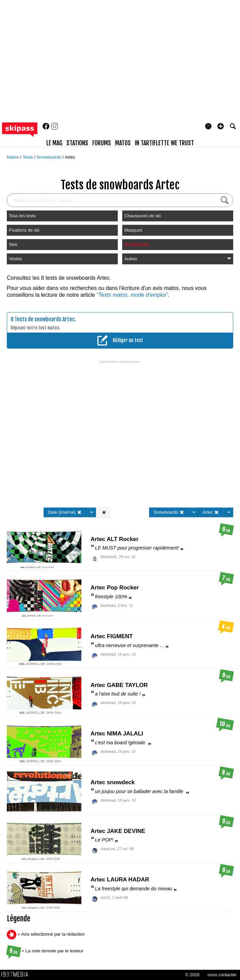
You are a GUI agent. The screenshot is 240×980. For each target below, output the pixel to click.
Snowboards (49, 157)
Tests (28, 157)
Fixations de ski (24, 230)
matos (123, 143)
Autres (178, 259)
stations (77, 143)
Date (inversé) (65, 512)
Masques (133, 230)
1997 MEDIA (17, 975)
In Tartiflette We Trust (164, 143)
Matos (13, 157)
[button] (221, 126)
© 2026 (192, 975)
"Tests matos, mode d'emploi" (132, 295)
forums (102, 143)
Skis (13, 244)
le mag (54, 143)
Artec (70, 157)
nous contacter (222, 975)
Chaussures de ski (142, 216)
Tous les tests (22, 216)
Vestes (15, 259)
